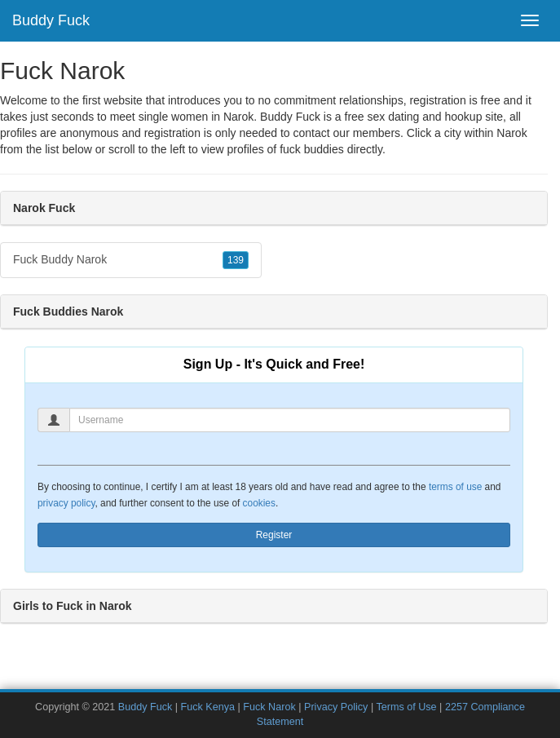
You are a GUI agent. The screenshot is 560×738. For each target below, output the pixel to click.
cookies (259, 503)
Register (274, 535)
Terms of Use (406, 707)
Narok (511, 133)
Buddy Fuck (51, 20)
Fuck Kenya (208, 707)
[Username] (290, 420)
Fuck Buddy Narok (131, 260)
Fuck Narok (269, 707)
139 (236, 260)
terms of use (455, 487)
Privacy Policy (336, 707)
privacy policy (66, 503)
